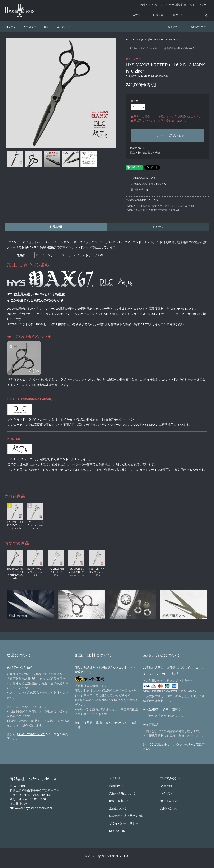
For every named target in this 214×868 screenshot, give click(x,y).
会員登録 (156, 15)
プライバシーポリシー (124, 823)
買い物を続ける (137, 190)
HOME (129, 206)
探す (44, 27)
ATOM (122, 831)
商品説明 (56, 227)
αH (192, 206)
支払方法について (167, 744)
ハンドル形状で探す (146, 206)
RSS (112, 831)
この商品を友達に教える (142, 178)
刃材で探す (142, 210)
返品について (138, 148)
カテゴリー (27, 27)
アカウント (134, 15)
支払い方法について (122, 793)
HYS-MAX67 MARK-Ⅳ (167, 40)
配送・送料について (100, 723)
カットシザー (145, 40)
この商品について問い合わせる (146, 184)
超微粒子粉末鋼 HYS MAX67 (179, 48)
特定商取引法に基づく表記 (145, 153)
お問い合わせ (196, 27)
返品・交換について (32, 734)
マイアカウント (171, 778)
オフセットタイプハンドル (143, 48)
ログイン (176, 15)
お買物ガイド (173, 27)
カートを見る (169, 801)
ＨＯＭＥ (11, 27)
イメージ (158, 227)
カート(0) (199, 15)
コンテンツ (60, 27)
